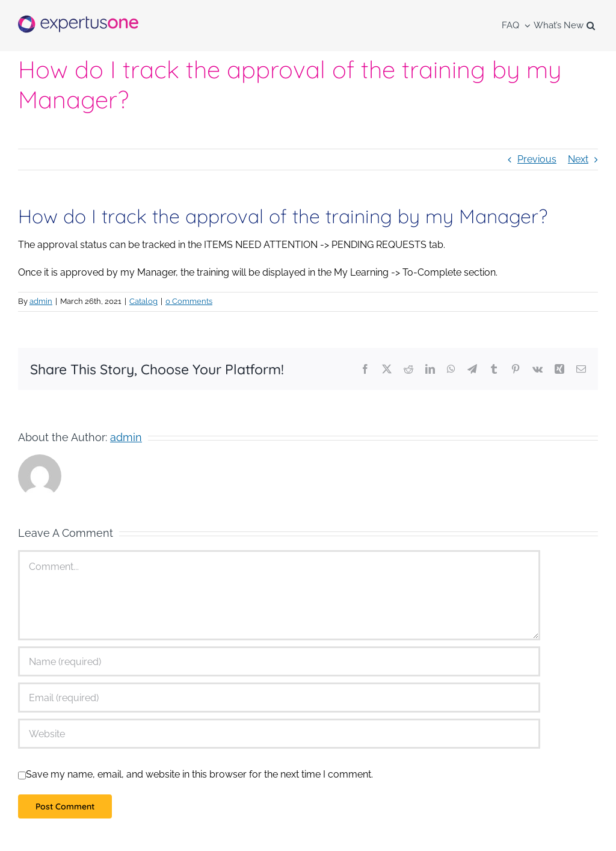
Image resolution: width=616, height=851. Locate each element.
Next (578, 159)
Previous (537, 159)
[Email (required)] (279, 698)
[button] (591, 26)
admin (41, 301)
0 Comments (189, 301)
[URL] (279, 734)
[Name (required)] (279, 661)
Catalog (143, 301)
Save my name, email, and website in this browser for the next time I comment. (199, 774)
